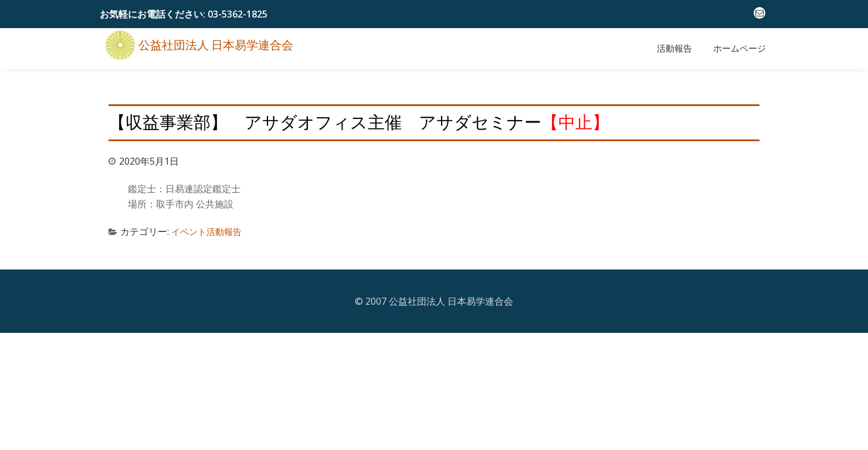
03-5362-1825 (238, 14)
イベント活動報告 (209, 226)
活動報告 (674, 49)
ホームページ (740, 49)
